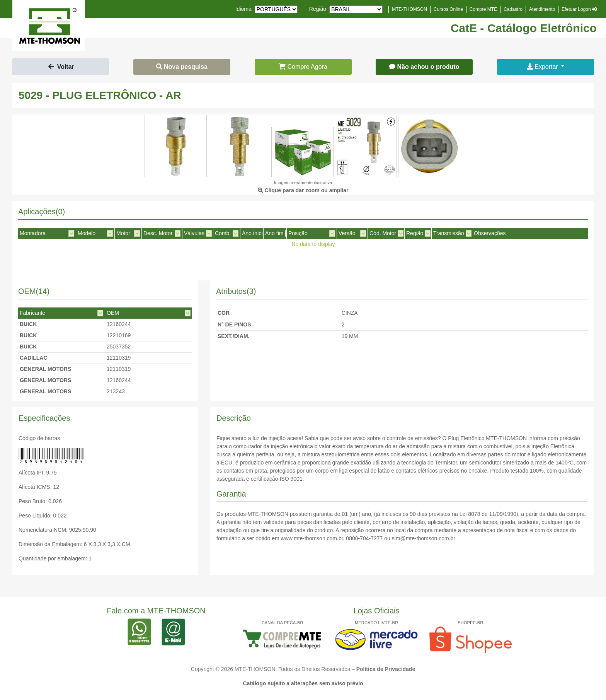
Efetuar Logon (579, 9)
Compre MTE (483, 9)
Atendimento (542, 9)
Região (318, 9)
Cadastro (513, 9)
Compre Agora (303, 67)
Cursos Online (448, 9)
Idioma (243, 9)
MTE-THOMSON (409, 9)
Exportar (543, 67)
